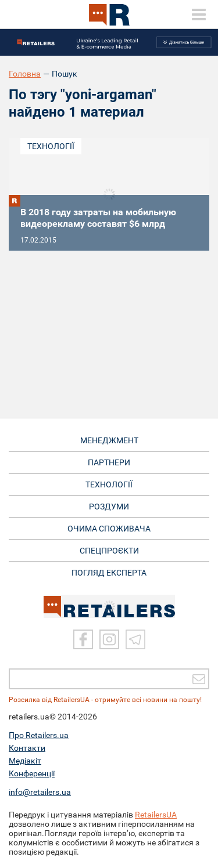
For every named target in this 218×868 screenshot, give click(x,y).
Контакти (27, 748)
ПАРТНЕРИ (109, 462)
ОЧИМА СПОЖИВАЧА (109, 529)
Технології (51, 146)
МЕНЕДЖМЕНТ (109, 440)
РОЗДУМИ (109, 507)
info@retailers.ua (40, 792)
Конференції (32, 773)
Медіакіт (25, 761)
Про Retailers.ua (39, 735)
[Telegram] (135, 639)
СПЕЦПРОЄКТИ (109, 551)
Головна (25, 74)
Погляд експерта (109, 573)
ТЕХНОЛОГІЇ (109, 484)
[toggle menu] (199, 15)
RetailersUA (156, 815)
